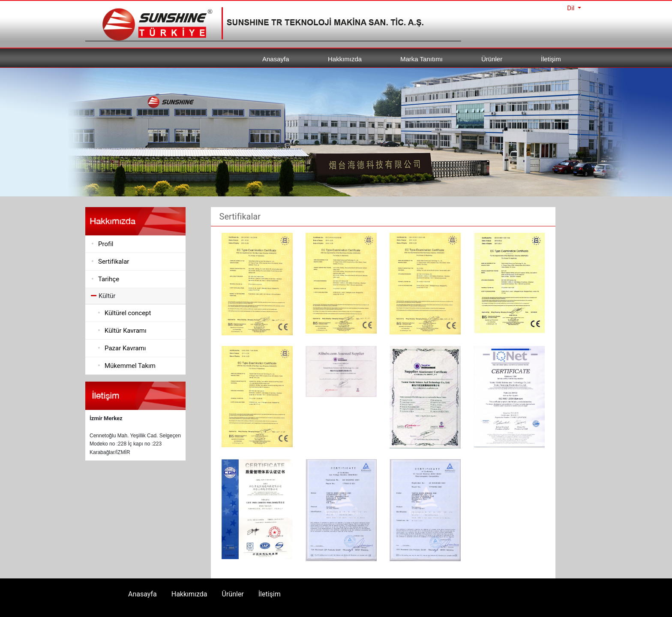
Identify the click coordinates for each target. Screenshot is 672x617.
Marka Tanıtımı (421, 59)
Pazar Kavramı (125, 348)
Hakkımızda (345, 59)
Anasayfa (276, 59)
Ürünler (492, 59)
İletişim (551, 59)
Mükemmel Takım (130, 366)
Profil (106, 244)
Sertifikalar (114, 262)
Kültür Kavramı (126, 331)
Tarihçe (109, 279)
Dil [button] (571, 8)
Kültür (103, 296)
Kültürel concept (128, 313)
